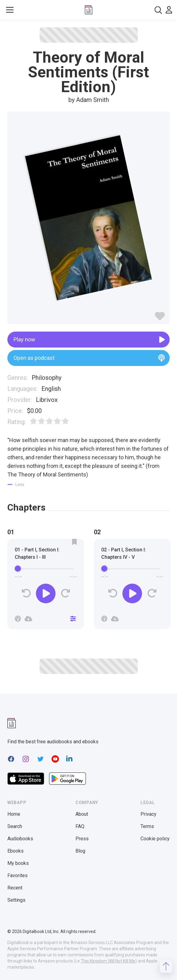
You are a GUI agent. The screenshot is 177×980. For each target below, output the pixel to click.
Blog (80, 851)
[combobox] (158, 10)
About (82, 814)
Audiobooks (20, 839)
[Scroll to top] (166, 966)
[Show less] (16, 484)
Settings (16, 900)
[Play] (46, 593)
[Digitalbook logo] (89, 10)
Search (15, 826)
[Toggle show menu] (10, 10)
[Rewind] (26, 593)
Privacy (148, 814)
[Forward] (65, 593)
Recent (15, 888)
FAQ (80, 826)
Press (82, 839)
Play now (89, 340)
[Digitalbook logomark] (12, 723)
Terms (147, 826)
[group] (46, 586)
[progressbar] (46, 569)
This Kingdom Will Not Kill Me (108, 961)
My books (18, 863)
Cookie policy (155, 839)
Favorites (17, 875)
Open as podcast (89, 358)
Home (14, 814)
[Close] (73, 619)
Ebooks (15, 851)
